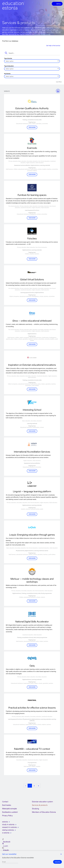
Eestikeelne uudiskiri (10, 812)
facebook (7, 842)
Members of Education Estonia (44, 812)
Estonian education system (42, 802)
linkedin (6, 850)
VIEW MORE (32, 127)
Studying (35, 809)
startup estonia (8, 830)
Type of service (8, 58)
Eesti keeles (7, 805)
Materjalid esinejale (10, 809)
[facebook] (3, 839)
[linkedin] (3, 848)
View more (32, 174)
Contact (5, 802)
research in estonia (9, 827)
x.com (5, 846)
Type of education (9, 66)
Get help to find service (53, 46)
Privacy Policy (7, 816)
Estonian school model (42, 34)
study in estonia (8, 824)
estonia (5, 822)
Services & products (40, 805)
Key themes (7, 74)
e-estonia (6, 833)
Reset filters (59, 82)
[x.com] (3, 844)
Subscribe (57, 862)
